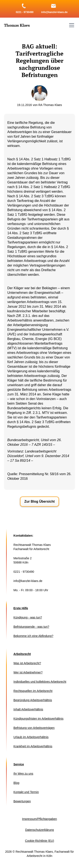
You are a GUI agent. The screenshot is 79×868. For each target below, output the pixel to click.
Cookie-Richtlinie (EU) (40, 841)
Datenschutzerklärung (39, 830)
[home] (17, 25)
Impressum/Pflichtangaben (40, 819)
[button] (71, 25)
